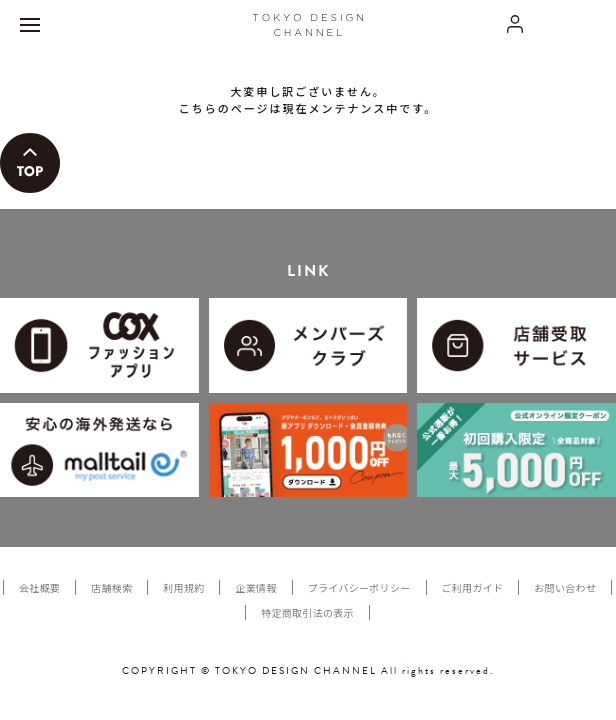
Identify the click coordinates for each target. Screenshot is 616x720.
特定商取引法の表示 (307, 612)
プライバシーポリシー (359, 587)
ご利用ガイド (473, 587)
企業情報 (255, 587)
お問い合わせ (565, 587)
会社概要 (39, 587)
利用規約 (183, 587)
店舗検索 (111, 587)
